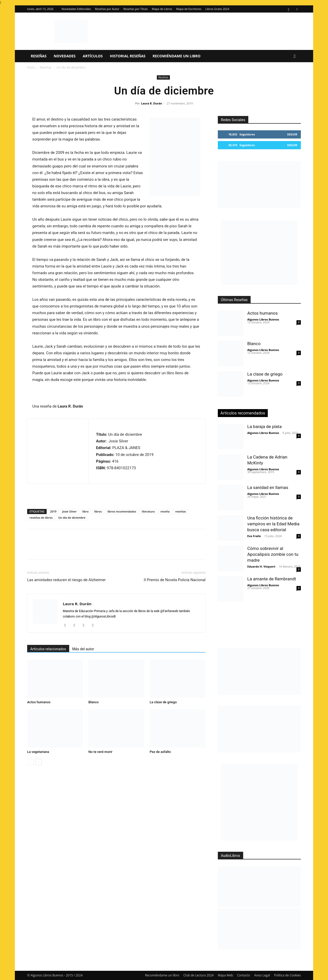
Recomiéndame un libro (177, 56)
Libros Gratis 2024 (217, 9)
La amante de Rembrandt (272, 579)
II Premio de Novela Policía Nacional (175, 580)
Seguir (292, 134)
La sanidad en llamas (268, 487)
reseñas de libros (41, 518)
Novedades (64, 56)
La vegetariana (38, 752)
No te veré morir (100, 752)
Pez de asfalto (160, 752)
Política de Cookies (288, 975)
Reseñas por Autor (107, 9)
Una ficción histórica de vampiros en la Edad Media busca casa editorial (273, 524)
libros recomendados (122, 511)
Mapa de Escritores (189, 9)
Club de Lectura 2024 (199, 975)
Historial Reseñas (128, 56)
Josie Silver (69, 511)
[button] (295, 56)
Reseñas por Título (136, 9)
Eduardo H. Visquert (261, 566)
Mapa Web (225, 975)
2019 (53, 511)
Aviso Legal (262, 975)
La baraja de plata (264, 427)
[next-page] (39, 762)
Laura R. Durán (151, 103)
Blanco (94, 702)
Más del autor (83, 649)
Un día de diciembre (72, 518)
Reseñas (39, 56)
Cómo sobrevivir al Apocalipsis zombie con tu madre (273, 554)
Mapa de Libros (162, 9)
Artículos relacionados (48, 649)
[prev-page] (30, 762)
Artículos (93, 56)
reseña (165, 511)
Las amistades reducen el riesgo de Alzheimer (66, 580)
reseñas (181, 511)
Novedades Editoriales (76, 9)
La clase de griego (163, 702)
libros (98, 511)
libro (85, 511)
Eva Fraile (254, 536)
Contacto (243, 975)
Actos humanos (39, 702)
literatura (148, 511)
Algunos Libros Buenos (263, 319)
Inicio (31, 67)
